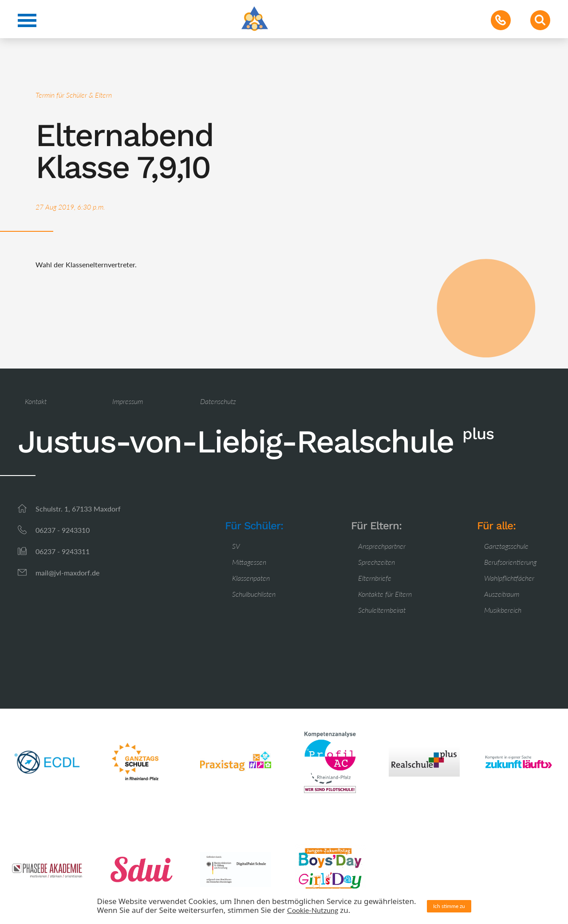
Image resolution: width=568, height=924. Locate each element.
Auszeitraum (502, 594)
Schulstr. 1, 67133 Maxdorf (78, 509)
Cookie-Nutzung (313, 910)
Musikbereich (503, 610)
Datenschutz (218, 401)
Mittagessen (249, 562)
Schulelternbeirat (382, 610)
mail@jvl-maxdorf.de (67, 573)
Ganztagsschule (506, 546)
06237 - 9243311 (63, 551)
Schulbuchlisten (254, 594)
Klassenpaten (251, 578)
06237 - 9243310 (63, 530)
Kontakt (36, 401)
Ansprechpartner (382, 546)
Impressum (128, 401)
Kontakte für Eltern (385, 594)
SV (236, 546)
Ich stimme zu (449, 906)
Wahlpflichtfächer (509, 578)
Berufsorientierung (510, 562)
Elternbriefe (375, 578)
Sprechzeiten (377, 562)
